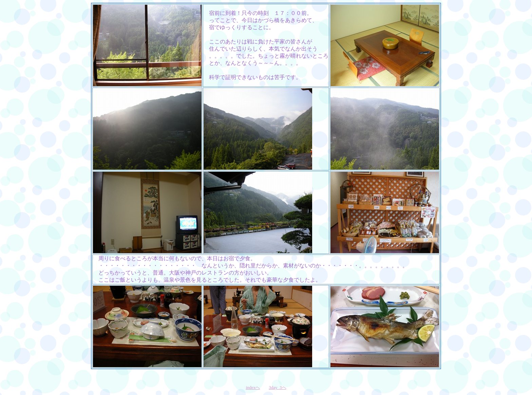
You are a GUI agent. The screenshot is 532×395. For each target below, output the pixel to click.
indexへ (253, 387)
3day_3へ (277, 387)
